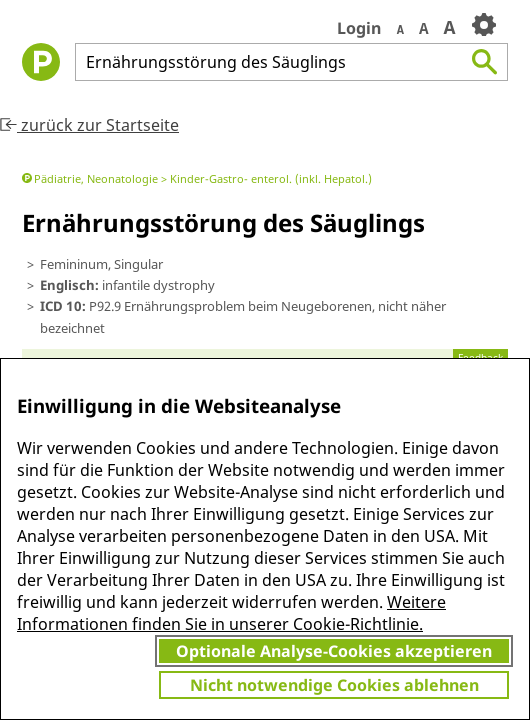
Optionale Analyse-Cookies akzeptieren (334, 651)
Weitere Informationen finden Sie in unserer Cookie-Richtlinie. (231, 613)
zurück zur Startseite (89, 125)
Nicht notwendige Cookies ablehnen (334, 685)
